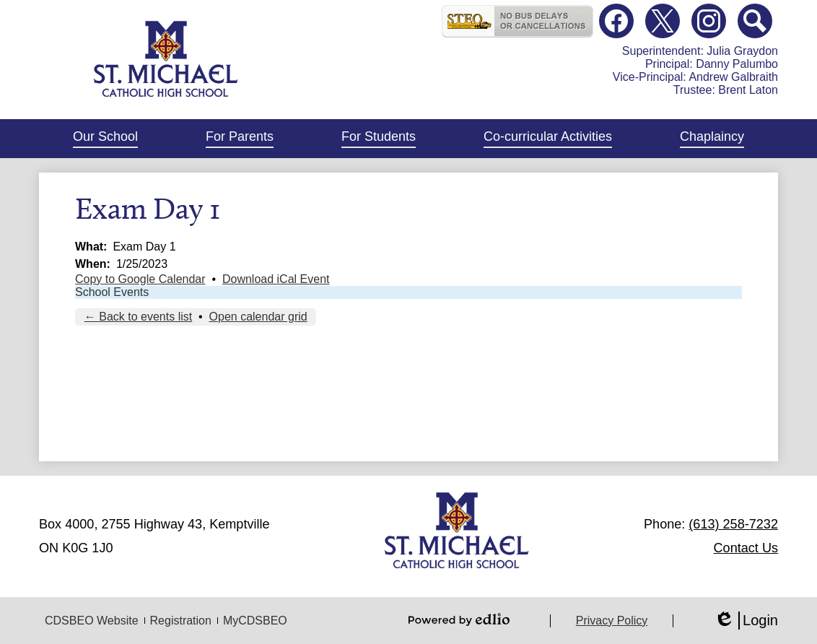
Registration (181, 621)
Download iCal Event (276, 279)
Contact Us (746, 548)
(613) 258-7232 (733, 524)
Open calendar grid (258, 317)
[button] (105, 139)
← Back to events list (138, 317)
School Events (112, 292)
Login (746, 621)
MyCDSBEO (255, 621)
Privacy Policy (612, 621)
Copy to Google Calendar (140, 279)
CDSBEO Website (92, 621)
